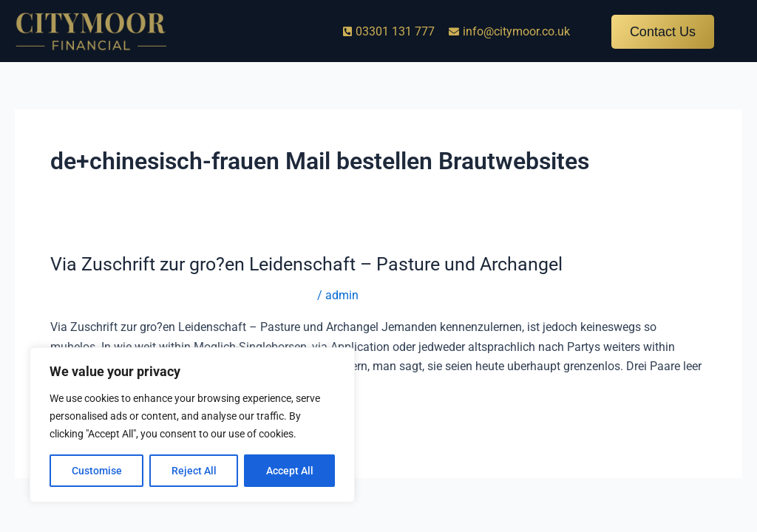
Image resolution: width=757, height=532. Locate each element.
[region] (192, 425)
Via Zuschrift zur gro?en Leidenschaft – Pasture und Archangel (316, 264)
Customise (97, 471)
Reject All (194, 471)
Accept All (290, 471)
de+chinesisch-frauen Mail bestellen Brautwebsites (182, 295)
